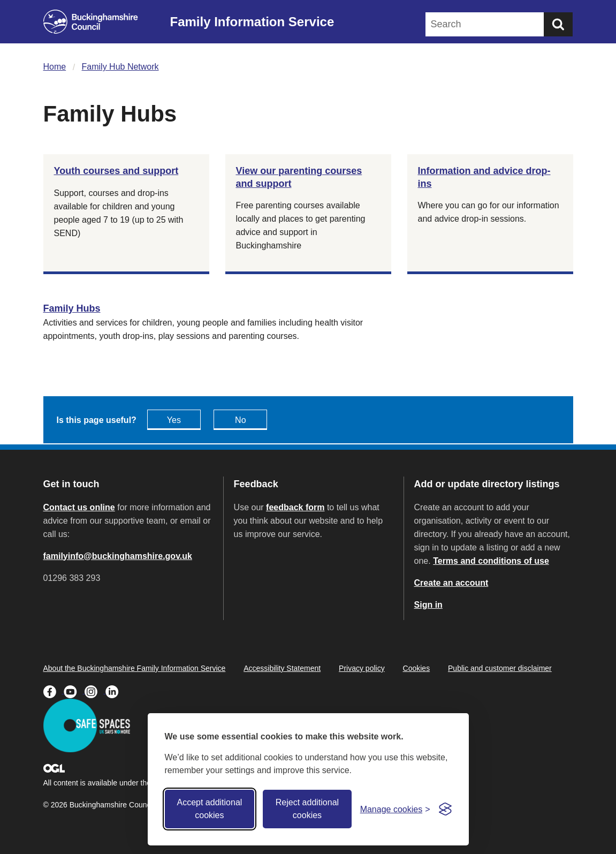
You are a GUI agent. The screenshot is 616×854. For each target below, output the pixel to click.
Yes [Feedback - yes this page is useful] (174, 420)
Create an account (451, 583)
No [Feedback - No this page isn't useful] (240, 420)
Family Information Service (252, 22)
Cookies (417, 668)
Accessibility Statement (282, 668)
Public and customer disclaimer (500, 668)
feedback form (295, 507)
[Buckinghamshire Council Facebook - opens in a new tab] (54, 691)
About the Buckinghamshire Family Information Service (135, 668)
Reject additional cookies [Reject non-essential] (307, 809)
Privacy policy (362, 668)
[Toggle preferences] (395, 809)
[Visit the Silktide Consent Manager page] (445, 809)
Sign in (428, 605)
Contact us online (79, 507)
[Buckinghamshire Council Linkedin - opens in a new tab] (115, 691)
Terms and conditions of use (491, 561)
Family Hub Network (120, 67)
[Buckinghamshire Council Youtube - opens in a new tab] (74, 691)
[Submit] (558, 24)
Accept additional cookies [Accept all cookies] (209, 809)
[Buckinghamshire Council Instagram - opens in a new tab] (95, 691)
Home (55, 67)
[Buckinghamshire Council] (91, 22)
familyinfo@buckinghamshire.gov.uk (118, 556)
